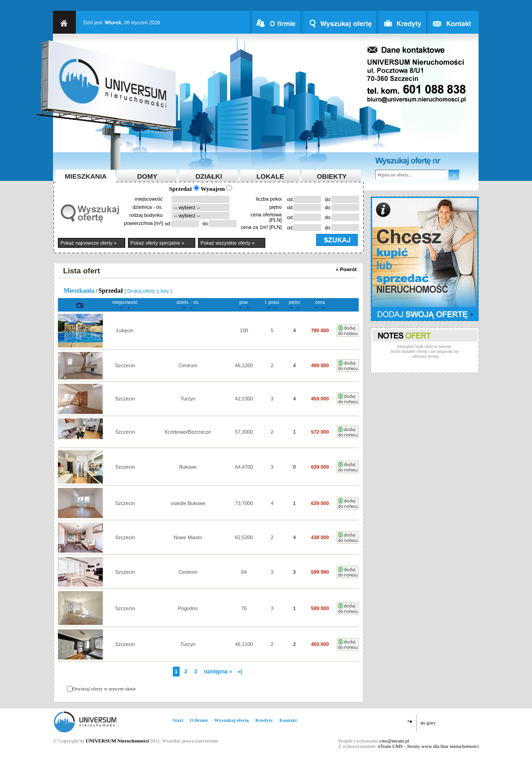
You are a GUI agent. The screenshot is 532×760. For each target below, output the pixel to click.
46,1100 (244, 644)
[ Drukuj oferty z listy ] (148, 291)
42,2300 (244, 399)
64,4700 (244, 467)
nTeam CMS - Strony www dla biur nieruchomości (428, 746)
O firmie (199, 720)
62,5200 (244, 537)
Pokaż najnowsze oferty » (89, 243)
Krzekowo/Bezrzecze (188, 432)
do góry (428, 723)
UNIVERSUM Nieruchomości (117, 741)
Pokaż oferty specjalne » (158, 243)
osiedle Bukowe (188, 503)
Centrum (188, 365)
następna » (218, 672)
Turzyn (188, 399)
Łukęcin (125, 330)
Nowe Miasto (188, 537)
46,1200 (244, 365)
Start (178, 720)
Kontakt (288, 720)
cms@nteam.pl (394, 741)
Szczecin (125, 365)
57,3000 (244, 432)
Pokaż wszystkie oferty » (228, 243)
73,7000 (244, 503)
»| (240, 672)
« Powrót (346, 269)
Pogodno (188, 608)
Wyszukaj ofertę (231, 720)
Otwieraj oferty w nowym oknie (104, 689)
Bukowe (188, 467)
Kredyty (264, 720)
